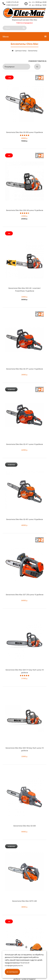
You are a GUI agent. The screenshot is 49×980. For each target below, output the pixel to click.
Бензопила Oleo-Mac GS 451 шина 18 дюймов (24, 519)
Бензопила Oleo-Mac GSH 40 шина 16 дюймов (25, 210)
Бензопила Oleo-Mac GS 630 (25, 826)
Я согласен (12, 972)
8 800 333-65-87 (12, 5)
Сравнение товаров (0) (37, 61)
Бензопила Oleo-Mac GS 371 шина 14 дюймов (24, 369)
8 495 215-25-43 (12, 2)
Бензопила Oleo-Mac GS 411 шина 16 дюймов (24, 444)
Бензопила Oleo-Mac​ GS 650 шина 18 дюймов (24, 132)
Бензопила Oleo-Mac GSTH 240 (24, 901)
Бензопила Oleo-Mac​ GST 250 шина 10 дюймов (25, 595)
